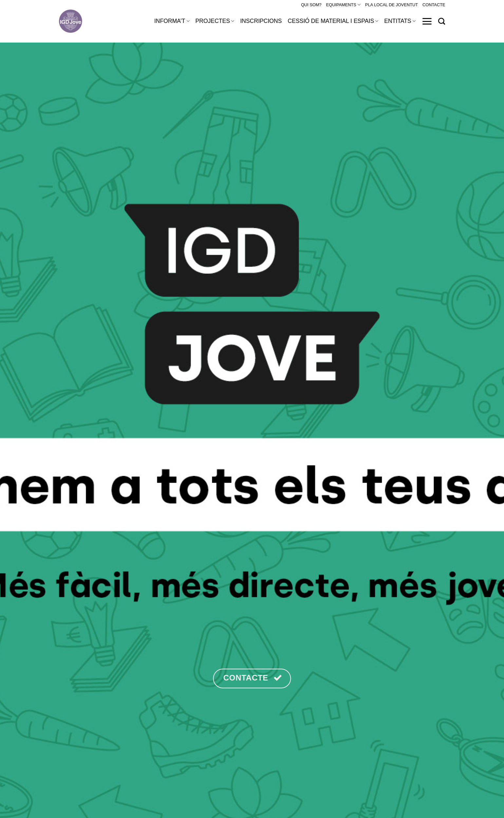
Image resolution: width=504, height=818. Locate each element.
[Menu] (427, 21)
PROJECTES (215, 21)
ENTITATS (400, 21)
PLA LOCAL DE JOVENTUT (392, 5)
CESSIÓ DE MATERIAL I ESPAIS (333, 21)
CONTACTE (434, 5)
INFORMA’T (172, 21)
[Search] (442, 21)
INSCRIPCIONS (261, 21)
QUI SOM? (311, 5)
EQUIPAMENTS (343, 5)
